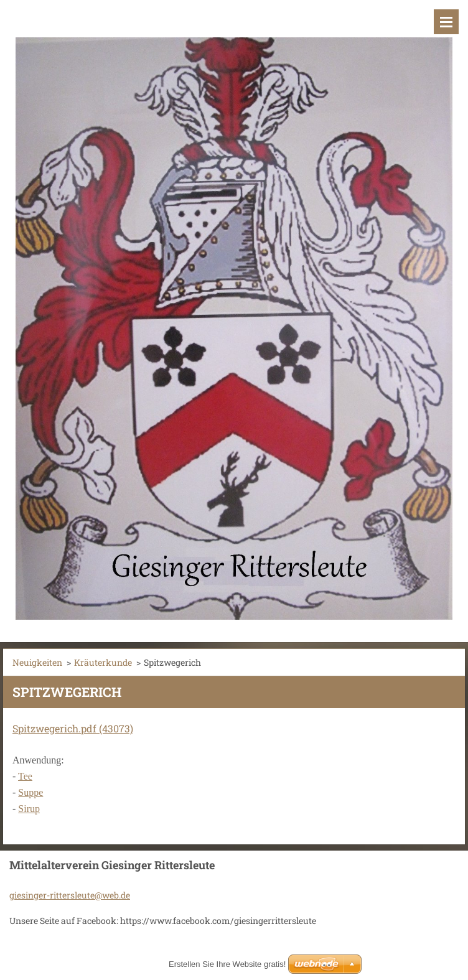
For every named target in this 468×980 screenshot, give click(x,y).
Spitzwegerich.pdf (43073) (73, 728)
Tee (25, 776)
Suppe (30, 792)
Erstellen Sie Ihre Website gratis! (227, 964)
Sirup (29, 809)
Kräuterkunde (103, 662)
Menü (446, 22)
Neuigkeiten (37, 662)
